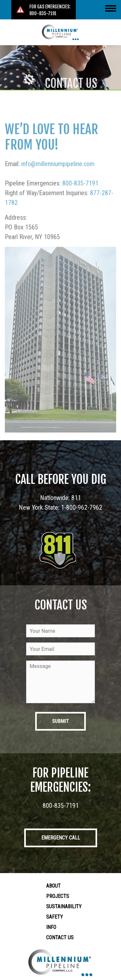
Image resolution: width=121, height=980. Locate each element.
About (53, 886)
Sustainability (64, 907)
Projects (58, 896)
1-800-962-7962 (82, 507)
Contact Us (60, 938)
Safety (55, 917)
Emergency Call (61, 838)
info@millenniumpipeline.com (58, 176)
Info (51, 927)
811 (76, 498)
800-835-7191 (80, 195)
